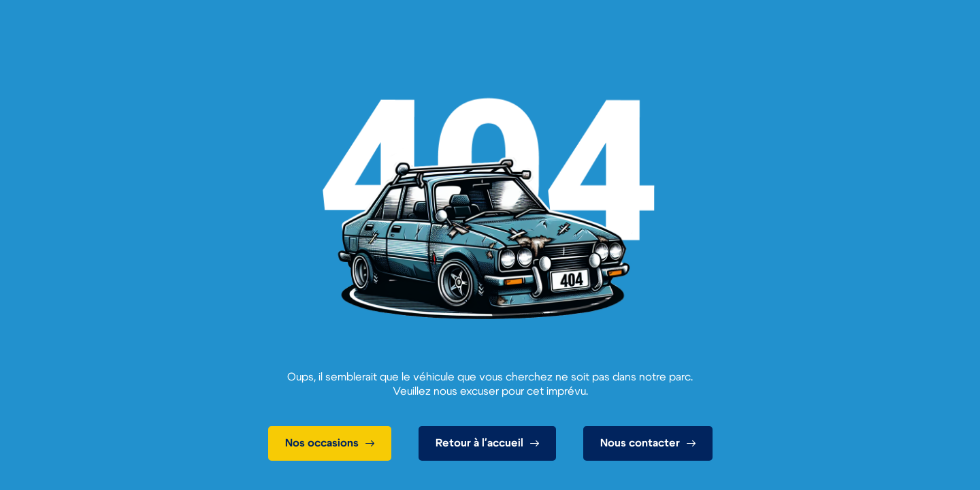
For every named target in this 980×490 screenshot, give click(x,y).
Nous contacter (640, 443)
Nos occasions (322, 443)
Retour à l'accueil (479, 443)
